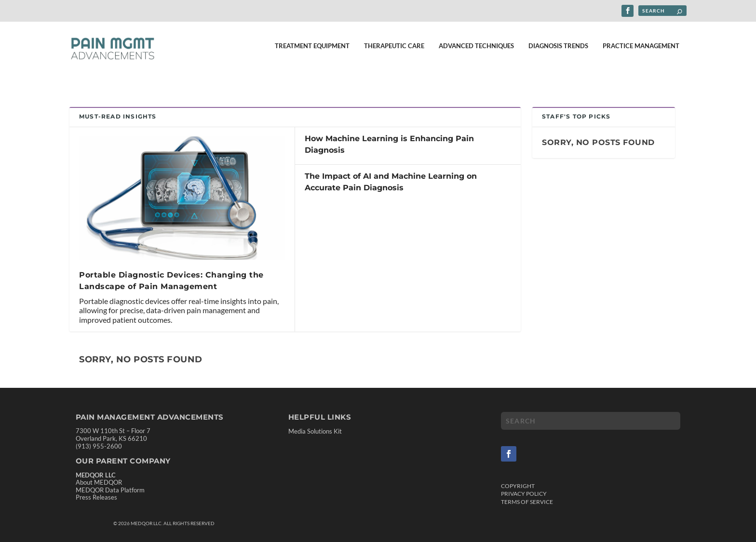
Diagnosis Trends (558, 52)
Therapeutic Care (394, 52)
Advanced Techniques (476, 52)
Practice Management (641, 52)
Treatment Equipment (312, 52)
